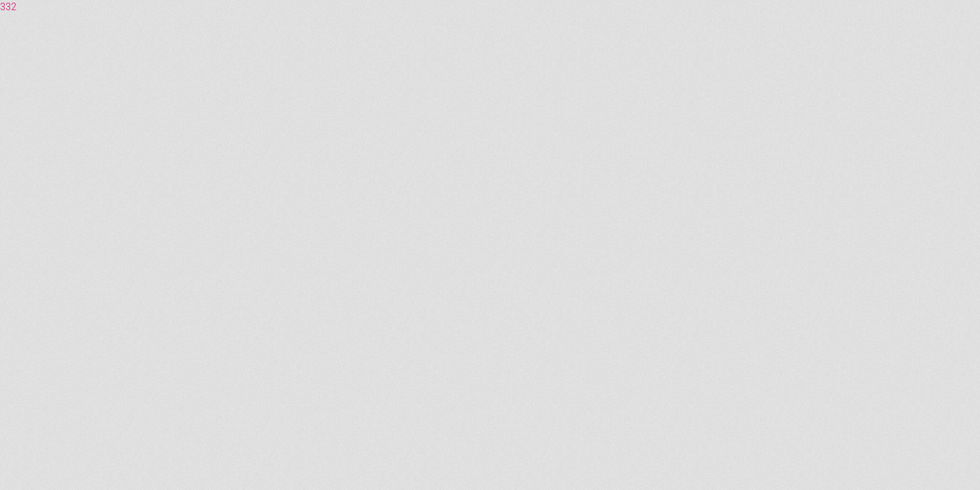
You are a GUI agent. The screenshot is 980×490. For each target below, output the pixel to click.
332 (8, 7)
